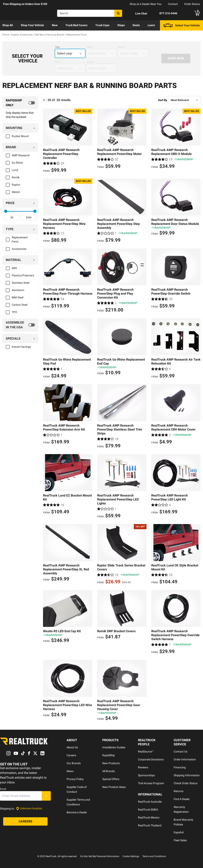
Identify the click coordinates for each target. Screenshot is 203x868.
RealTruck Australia (150, 802)
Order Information (185, 759)
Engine (90, 62)
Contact (173, 4)
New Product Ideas (114, 787)
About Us (72, 747)
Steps (121, 25)
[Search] (90, 13)
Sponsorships (146, 775)
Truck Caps (102, 25)
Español (179, 832)
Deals (136, 25)
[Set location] (29, 808)
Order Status (192, 4)
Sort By (163, 100)
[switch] (20, 103)
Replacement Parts (20, 239)
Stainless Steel (21, 283)
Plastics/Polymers (23, 275)
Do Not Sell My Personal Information (100, 856)
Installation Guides (114, 747)
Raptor (16, 185)
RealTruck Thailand (150, 825)
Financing (180, 767)
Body (58, 62)
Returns (179, 791)
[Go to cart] (197, 13)
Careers (71, 755)
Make (90, 47)
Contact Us (180, 752)
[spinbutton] (12, 218)
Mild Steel (18, 297)
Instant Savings (21, 347)
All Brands (109, 771)
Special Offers (111, 779)
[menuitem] (8, 25)
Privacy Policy (75, 779)
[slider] (6, 211)
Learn (151, 25)
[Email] (21, 796)
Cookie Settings (131, 856)
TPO (14, 312)
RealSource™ (146, 752)
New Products (111, 763)
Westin (16, 192)
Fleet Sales (180, 840)
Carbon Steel (20, 305)
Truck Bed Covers (76, 25)
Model (121, 47)
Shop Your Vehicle (32, 25)
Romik (16, 177)
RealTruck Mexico (149, 817)
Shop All (8, 25)
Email (3, 789)
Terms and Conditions (154, 856)
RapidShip (109, 755)
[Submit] (46, 796)
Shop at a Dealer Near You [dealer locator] (146, 4)
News (70, 771)
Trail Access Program (151, 783)
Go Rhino (17, 163)
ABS (14, 268)
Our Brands (74, 763)
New (55, 25)
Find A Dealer (182, 799)
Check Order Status (186, 783)
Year (57, 47)
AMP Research (21, 155)
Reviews (143, 767)
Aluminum (18, 290)
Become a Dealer (77, 812)
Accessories (19, 249)
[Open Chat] (138, 13)
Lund (15, 170)
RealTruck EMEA (148, 810)
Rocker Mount (20, 136)
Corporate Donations (151, 759)
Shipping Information (187, 775)
